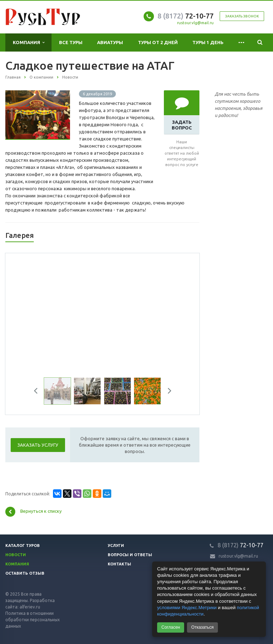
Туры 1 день (208, 42)
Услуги (116, 545)
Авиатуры (110, 42)
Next (167, 392)
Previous (38, 392)
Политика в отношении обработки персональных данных (33, 620)
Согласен (171, 627)
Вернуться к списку (33, 512)
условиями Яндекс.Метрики (187, 608)
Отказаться (202, 627)
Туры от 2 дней (158, 42)
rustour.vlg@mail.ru (195, 23)
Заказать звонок (242, 16)
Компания (29, 42)
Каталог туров (23, 545)
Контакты (119, 564)
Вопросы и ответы (130, 555)
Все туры (71, 42)
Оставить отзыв (25, 573)
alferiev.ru (30, 607)
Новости (16, 555)
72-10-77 (186, 16)
